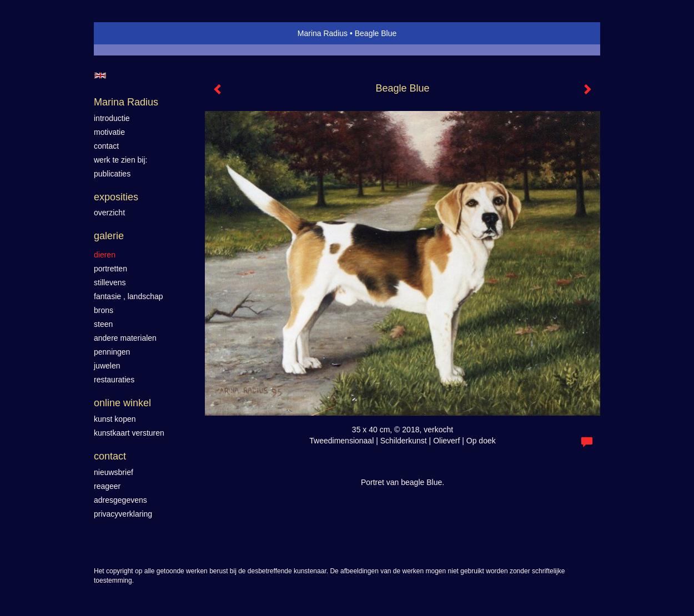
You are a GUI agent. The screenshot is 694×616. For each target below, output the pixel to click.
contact (106, 146)
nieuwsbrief (114, 472)
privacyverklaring (123, 514)
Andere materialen (125, 338)
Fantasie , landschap (129, 296)
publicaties (112, 174)
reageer (107, 486)
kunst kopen (115, 419)
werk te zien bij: (120, 160)
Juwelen (107, 366)
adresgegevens (120, 500)
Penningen (112, 352)
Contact (110, 456)
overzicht (109, 213)
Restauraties (114, 380)
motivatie (109, 132)
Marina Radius (323, 33)
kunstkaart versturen (129, 433)
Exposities (116, 197)
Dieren (105, 255)
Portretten (110, 269)
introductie (112, 118)
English (100, 75)
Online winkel (122, 403)
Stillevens (110, 282)
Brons (104, 310)
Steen (103, 324)
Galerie (109, 236)
